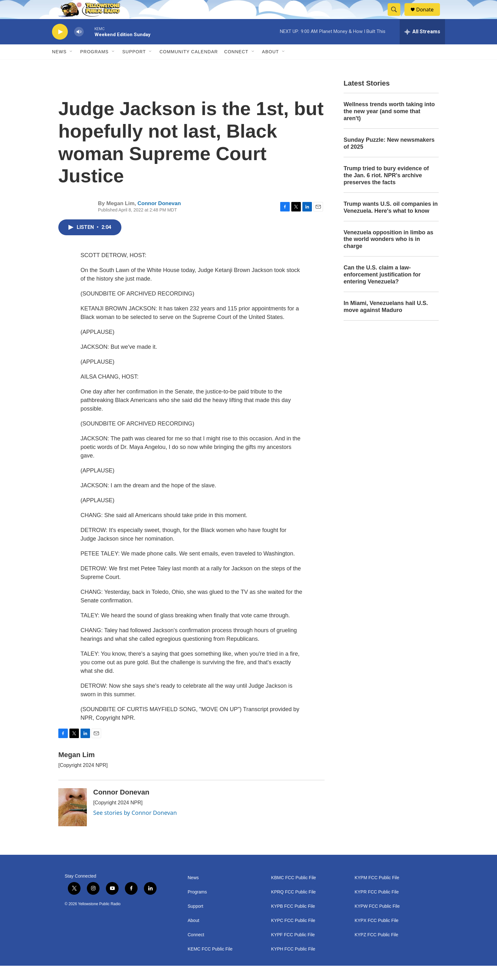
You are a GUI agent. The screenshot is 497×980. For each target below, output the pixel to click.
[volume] (79, 46)
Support (134, 66)
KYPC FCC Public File (293, 935)
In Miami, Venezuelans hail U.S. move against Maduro (386, 321)
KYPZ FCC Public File (377, 949)
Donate (429, 17)
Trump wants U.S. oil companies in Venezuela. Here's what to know (391, 222)
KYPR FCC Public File (377, 906)
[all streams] (422, 46)
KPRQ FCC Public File (293, 906)
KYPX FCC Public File (377, 935)
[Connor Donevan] (73, 821)
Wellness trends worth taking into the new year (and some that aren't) (389, 126)
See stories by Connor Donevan (135, 827)
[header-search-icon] (397, 17)
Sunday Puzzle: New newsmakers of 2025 (389, 158)
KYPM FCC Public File (377, 892)
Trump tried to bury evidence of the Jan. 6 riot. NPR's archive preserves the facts (386, 190)
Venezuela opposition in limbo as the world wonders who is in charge (388, 254)
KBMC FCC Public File (294, 892)
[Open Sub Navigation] (71, 66)
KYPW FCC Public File (377, 921)
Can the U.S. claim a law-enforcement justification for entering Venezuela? (382, 289)
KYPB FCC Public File (293, 921)
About (194, 935)
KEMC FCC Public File (210, 963)
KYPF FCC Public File (293, 949)
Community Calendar (189, 66)
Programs (94, 66)
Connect (236, 66)
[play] (60, 46)
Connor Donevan (159, 218)
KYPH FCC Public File (293, 963)
